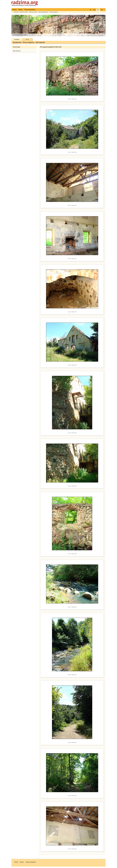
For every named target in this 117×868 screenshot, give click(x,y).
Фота (27, 39)
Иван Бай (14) (17, 51)
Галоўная (17, 39)
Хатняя (16, 12)
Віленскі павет (24, 12)
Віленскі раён (33, 12)
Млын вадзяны (54, 12)
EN (94, 10)
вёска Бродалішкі (43, 12)
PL (91, 10)
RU (102, 10)
